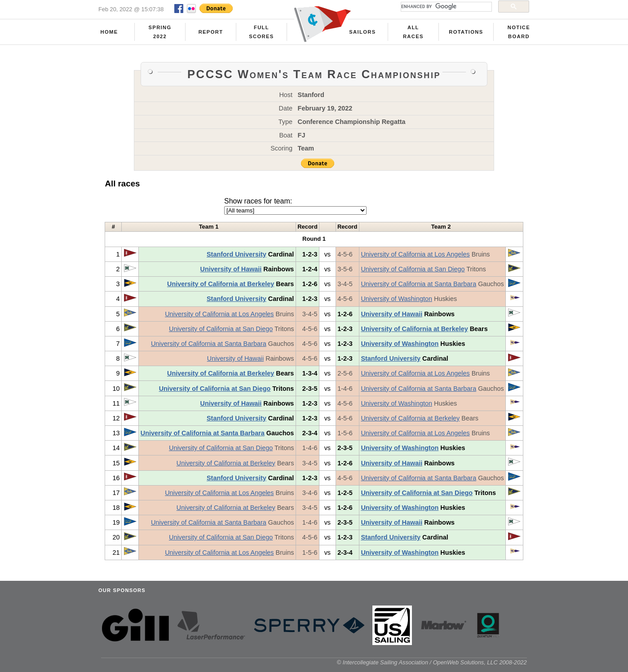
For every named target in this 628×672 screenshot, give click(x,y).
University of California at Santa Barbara (418, 284)
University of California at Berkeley (221, 284)
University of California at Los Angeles (415, 254)
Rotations (466, 32)
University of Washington (396, 299)
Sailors (362, 32)
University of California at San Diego (413, 269)
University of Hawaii (231, 269)
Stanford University (237, 254)
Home (109, 32)
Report (211, 32)
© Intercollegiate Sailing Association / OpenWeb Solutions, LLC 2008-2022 (432, 662)
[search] (445, 7)
